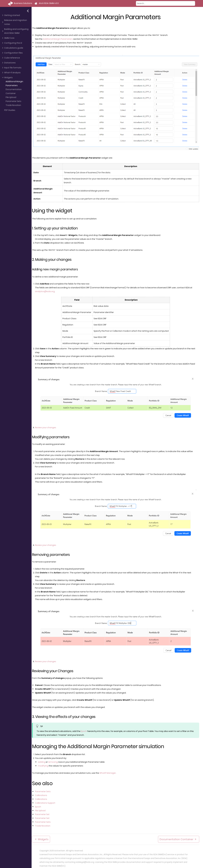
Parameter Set (44, 813)
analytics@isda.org (46, 291)
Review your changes (47, 426)
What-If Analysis (12, 73)
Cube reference (12, 58)
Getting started (12, 15)
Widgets (8, 78)
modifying (45, 764)
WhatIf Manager (109, 771)
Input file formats (13, 68)
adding (43, 760)
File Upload (11, 97)
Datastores (10, 63)
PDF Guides (10, 110)
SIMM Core (9, 38)
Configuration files (13, 53)
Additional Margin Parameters (14, 83)
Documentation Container (14, 91)
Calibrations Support (47, 801)
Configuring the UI (13, 43)
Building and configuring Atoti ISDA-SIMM (16, 31)
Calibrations (43, 793)
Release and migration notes (16, 22)
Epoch (85, 729)
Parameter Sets (13, 101)
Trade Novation (13, 105)
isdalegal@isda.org (85, 860)
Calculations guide (14, 48)
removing (54, 760)
